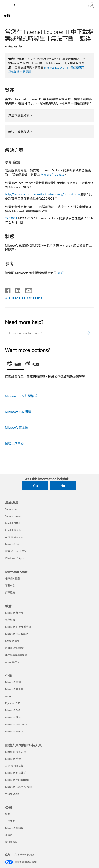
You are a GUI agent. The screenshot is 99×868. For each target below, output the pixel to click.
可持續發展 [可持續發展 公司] (11, 842)
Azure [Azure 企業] (8, 696)
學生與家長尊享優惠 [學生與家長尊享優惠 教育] (16, 655)
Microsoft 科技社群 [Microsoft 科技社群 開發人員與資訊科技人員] (16, 773)
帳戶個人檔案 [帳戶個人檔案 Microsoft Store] (13, 578)
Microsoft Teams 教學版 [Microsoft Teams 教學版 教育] (18, 627)
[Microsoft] (49, 3)
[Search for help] (15, 6)
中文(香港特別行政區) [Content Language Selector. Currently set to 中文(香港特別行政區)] (23, 854)
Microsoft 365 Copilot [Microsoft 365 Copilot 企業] (17, 724)
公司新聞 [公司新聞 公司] (10, 821)
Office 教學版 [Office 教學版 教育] (12, 641)
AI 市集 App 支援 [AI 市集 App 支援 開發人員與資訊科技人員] (14, 766)
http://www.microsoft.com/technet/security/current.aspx (42, 194)
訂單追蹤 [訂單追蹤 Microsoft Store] (10, 592)
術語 (60, 273)
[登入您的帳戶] (92, 6)
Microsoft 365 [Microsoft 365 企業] (13, 710)
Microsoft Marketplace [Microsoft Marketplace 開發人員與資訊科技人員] (17, 780)
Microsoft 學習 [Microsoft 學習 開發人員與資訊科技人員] (13, 759)
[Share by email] (27, 290)
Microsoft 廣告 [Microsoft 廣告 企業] (13, 717)
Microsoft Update (52, 174)
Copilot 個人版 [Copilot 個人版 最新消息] (13, 530)
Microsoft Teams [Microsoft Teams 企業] (14, 731)
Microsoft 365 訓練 (18, 412)
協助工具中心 (14, 443)
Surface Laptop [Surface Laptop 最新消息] (13, 516)
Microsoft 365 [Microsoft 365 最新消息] (13, 544)
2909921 (11, 218)
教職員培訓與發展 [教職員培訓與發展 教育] (15, 648)
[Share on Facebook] (8, 290)
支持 (7, 16)
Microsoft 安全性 (16, 427)
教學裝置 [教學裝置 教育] (10, 620)
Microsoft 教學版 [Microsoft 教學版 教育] (14, 613)
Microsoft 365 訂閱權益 (21, 396)
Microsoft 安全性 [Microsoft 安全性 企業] (14, 689)
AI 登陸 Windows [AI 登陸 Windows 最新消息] (14, 537)
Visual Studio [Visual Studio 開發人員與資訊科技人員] (12, 794)
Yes (35, 486)
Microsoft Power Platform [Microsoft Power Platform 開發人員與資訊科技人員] (19, 787)
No (63, 486)
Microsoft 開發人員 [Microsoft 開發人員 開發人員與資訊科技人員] (16, 752)
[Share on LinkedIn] (16, 290)
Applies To (15, 46)
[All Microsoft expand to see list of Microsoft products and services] (5, 6)
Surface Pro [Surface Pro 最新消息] (11, 509)
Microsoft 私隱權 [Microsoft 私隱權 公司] (14, 828)
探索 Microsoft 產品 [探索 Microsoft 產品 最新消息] (16, 551)
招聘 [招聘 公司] (8, 814)
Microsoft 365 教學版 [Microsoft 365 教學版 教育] (17, 634)
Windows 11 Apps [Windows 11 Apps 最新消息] (15, 558)
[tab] (15, 365)
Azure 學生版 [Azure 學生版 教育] (12, 662)
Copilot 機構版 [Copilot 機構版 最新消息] (13, 523)
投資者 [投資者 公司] (9, 835)
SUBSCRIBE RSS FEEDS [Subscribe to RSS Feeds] (26, 298)
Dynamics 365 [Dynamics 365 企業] (13, 703)
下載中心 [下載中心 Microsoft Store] (10, 585)
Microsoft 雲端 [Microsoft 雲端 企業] (13, 682)
